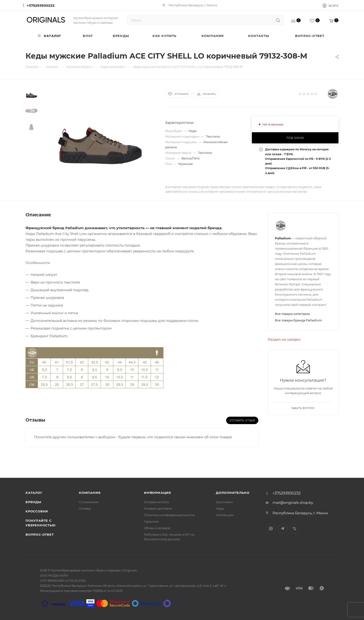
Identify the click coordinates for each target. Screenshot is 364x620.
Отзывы (85, 508)
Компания (90, 493)
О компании (89, 502)
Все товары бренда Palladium (298, 320)
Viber (294, 529)
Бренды (33, 502)
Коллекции (225, 515)
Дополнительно (233, 493)
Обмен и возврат (157, 528)
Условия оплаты (156, 502)
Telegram (283, 529)
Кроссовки (37, 511)
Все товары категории (292, 314)
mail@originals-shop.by (293, 503)
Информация (158, 493)
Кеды (220, 508)
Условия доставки (158, 508)
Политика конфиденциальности (169, 515)
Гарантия (151, 521)
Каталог (34, 493)
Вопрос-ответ (40, 534)
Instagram (271, 529)
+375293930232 (41, 5)
